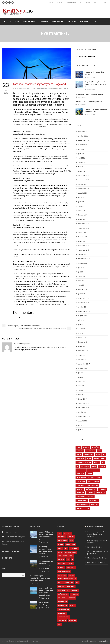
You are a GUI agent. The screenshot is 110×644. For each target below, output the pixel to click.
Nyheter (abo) (29, 21)
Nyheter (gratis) (12, 21)
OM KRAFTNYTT (85, 3)
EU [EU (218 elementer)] (104, 455)
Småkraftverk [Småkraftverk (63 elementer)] (91, 489)
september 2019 (84, 259)
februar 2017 (83, 395)
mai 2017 (81, 381)
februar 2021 (83, 215)
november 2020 (84, 228)
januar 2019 (82, 294)
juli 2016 (81, 425)
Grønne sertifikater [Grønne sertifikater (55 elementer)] (84, 462)
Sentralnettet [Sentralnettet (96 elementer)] (93, 485)
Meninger (84, 21)
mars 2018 (82, 338)
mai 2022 (81, 158)
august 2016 (82, 421)
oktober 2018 (83, 307)
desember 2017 (84, 351)
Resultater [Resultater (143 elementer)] (81, 485)
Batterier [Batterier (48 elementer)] (86, 447)
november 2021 (84, 180)
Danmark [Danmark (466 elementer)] (80, 451)
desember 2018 (84, 298)
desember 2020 (84, 224)
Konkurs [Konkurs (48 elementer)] (102, 466)
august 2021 (82, 193)
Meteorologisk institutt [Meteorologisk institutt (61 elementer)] (86, 478)
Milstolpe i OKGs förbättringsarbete (89, 102)
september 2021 (84, 189)
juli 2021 (81, 197)
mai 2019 (81, 276)
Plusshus (72, 21)
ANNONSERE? (72, 3)
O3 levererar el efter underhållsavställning (91, 94)
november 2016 (84, 408)
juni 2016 (81, 430)
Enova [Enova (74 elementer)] (98, 455)
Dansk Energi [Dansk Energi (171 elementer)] (90, 451)
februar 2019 (83, 289)
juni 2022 (81, 154)
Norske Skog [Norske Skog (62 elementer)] (81, 481)
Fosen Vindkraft (42, 281)
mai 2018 (81, 329)
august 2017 (82, 368)
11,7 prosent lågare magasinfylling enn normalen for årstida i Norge (40, 578)
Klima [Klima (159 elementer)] (94, 466)
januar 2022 (82, 171)
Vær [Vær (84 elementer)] (88, 508)
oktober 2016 (83, 412)
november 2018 (84, 303)
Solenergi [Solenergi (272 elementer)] (102, 489)
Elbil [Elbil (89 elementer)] (99, 451)
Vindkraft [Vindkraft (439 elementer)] (80, 508)
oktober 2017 (83, 360)
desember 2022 (84, 132)
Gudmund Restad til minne (97, 562)
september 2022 (84, 140)
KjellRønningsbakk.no (95, 526)
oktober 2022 (83, 136)
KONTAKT (96, 3)
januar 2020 (82, 241)
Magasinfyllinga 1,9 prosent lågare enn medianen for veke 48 (95, 84)
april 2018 (82, 333)
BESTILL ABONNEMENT (57, 3)
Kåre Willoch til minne (95, 547)
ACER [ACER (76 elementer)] (78, 447)
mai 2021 (81, 206)
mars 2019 (82, 285)
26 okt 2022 (45, 571)
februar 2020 (83, 237)
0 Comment (91, 77)
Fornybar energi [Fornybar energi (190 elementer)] (99, 458)
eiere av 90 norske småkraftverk (59, 292)
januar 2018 (82, 346)
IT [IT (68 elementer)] (77, 466)
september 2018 (84, 311)
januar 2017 (82, 399)
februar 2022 (83, 167)
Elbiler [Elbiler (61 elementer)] (79, 455)
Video (95, 21)
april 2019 (82, 281)
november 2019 (84, 250)
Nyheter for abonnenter (54, 89)
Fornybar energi (39, 89)
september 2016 (84, 416)
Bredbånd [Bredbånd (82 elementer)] (95, 447)
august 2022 (82, 145)
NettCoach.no (104, 641)
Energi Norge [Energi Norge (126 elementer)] (89, 455)
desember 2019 (84, 246)
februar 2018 (83, 342)
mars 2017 (82, 390)
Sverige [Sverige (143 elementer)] (91, 497)
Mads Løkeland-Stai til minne (97, 558)
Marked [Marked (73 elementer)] (90, 474)
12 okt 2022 (45, 598)
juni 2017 (81, 377)
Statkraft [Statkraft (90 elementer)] (80, 493)
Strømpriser (58, 21)
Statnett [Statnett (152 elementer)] (90, 493)
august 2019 (82, 263)
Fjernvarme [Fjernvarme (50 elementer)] (81, 458)
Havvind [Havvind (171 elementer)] (97, 462)
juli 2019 (81, 267)
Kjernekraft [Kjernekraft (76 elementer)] (85, 466)
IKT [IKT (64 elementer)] (103, 462)
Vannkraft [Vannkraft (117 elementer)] (94, 501)
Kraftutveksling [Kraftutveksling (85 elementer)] (93, 470)
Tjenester (44, 21)
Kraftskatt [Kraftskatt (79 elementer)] (81, 470)
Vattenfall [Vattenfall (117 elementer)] (94, 504)
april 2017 (82, 386)
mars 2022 (82, 162)
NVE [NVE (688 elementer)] (89, 481)
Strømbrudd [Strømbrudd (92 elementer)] (101, 493)
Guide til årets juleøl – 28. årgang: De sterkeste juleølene (96, 534)
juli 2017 (81, 373)
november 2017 (84, 355)
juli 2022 (81, 149)
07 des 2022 (45, 542)
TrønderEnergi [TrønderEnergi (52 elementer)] (82, 501)
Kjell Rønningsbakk (22, 89)
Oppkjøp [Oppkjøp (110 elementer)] (96, 481)
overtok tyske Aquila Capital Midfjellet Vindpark (37, 274)
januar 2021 (82, 219)
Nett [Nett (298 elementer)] (99, 478)
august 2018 (82, 316)
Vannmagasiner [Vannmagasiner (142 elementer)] (82, 504)
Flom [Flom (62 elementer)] (89, 458)
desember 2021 (84, 175)
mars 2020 (82, 232)
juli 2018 (81, 320)
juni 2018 (81, 324)
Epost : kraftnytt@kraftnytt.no (15, 537)
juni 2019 (81, 272)
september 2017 (84, 364)
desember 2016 (84, 403)
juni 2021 (81, 202)
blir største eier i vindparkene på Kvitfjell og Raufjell (46, 304)
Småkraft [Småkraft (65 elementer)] (80, 489)
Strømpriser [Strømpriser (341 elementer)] (81, 497)
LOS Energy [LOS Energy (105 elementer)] (80, 474)
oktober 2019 (83, 254)
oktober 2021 (83, 184)
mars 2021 (82, 211)
